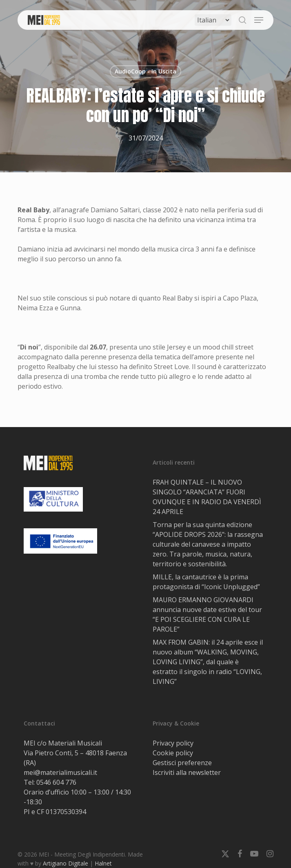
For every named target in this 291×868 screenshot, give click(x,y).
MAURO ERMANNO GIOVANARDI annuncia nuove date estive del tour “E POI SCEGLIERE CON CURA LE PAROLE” (207, 614)
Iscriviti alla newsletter (187, 772)
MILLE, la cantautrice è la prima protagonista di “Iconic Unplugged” (206, 582)
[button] (259, 20)
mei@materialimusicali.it (60, 772)
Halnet (103, 863)
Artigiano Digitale (66, 863)
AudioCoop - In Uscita (145, 71)
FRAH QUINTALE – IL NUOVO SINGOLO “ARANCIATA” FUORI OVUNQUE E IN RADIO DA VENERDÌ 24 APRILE (207, 497)
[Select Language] (213, 20)
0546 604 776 (56, 782)
